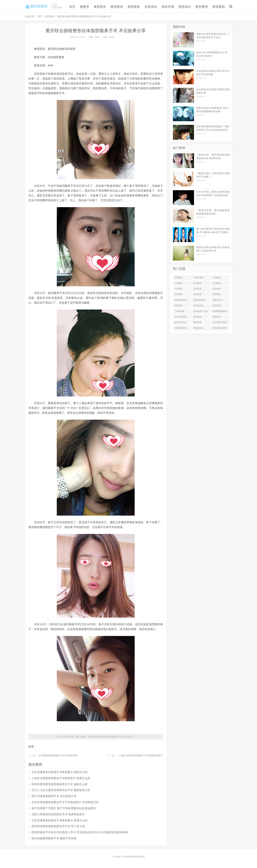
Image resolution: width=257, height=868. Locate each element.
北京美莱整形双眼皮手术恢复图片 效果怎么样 (60, 820)
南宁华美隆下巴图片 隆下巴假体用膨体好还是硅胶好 (64, 808)
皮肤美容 (151, 7)
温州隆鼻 (178, 294)
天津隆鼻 (217, 278)
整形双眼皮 (199, 328)
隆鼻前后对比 (181, 322)
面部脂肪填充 (200, 300)
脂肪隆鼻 (217, 317)
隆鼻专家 (197, 322)
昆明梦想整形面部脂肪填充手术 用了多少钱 (58, 826)
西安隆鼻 (217, 289)
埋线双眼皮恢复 (220, 328)
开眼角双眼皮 (181, 328)
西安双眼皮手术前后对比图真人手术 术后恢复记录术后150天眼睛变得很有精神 (80, 832)
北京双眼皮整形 (220, 322)
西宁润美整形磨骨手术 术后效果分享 (54, 796)
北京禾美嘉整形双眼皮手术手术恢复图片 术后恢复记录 (65, 802)
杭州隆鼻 (217, 283)
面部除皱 (217, 306)
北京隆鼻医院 (181, 317)
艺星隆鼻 (178, 278)
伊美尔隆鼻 (199, 278)
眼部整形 (117, 7)
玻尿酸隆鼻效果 (220, 311)
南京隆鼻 (197, 289)
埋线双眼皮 (199, 306)
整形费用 (202, 7)
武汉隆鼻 (197, 283)
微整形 (84, 7)
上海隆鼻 (178, 283)
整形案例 (219, 7)
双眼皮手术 (218, 300)
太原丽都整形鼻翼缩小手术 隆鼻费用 (58, 756)
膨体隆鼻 (217, 294)
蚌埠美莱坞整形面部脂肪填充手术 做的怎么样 (60, 784)
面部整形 (134, 7)
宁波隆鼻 (178, 289)
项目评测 (168, 7)
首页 (72, 7)
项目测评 (50, 17)
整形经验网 (81, 737)
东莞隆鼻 (197, 294)
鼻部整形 (100, 7)
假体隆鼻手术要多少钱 (201, 312)
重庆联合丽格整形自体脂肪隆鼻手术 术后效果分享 (111, 737)
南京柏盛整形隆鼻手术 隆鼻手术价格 (54, 838)
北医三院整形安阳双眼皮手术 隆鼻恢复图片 (58, 814)
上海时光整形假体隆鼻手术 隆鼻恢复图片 (141, 756)
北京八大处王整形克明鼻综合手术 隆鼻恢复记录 (61, 790)
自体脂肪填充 (181, 300)
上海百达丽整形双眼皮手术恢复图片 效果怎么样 (61, 778)
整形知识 (185, 7)
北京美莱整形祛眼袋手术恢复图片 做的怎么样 (60, 772)
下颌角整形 (179, 311)
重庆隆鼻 (197, 317)
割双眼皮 (178, 306)
